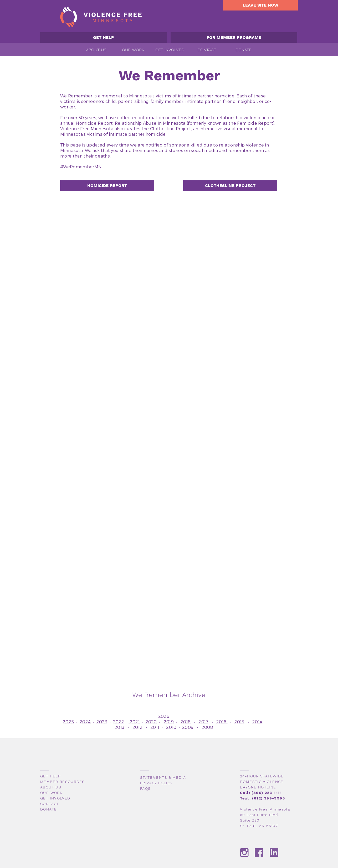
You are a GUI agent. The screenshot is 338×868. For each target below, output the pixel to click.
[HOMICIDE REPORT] (107, 186)
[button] (96, 50)
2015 (239, 722)
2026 (164, 716)
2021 (135, 722)
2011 (155, 727)
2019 (169, 722)
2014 (257, 722)
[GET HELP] (104, 38)
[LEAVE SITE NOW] (260, 5)
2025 (68, 722)
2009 (188, 727)
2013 (119, 727)
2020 (151, 722)
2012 (137, 727)
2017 (203, 722)
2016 (222, 722)
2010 (171, 727)
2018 (186, 722)
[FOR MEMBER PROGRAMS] (234, 38)
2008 (207, 727)
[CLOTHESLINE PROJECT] (230, 186)
